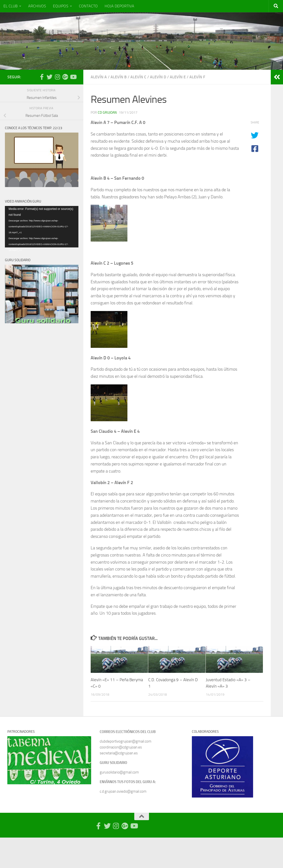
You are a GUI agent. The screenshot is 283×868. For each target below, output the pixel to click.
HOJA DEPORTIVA (119, 6)
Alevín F (197, 77)
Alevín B (119, 77)
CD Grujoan (107, 113)
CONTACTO (88, 6)
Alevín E (178, 77)
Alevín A (99, 77)
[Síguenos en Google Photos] (65, 77)
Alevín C (138, 77)
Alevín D (158, 77)
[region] (49, 760)
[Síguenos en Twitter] (49, 77)
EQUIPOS (61, 6)
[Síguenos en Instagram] (57, 77)
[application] (42, 227)
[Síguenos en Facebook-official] (42, 77)
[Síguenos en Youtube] (73, 77)
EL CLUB (11, 6)
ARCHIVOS (37, 6)
